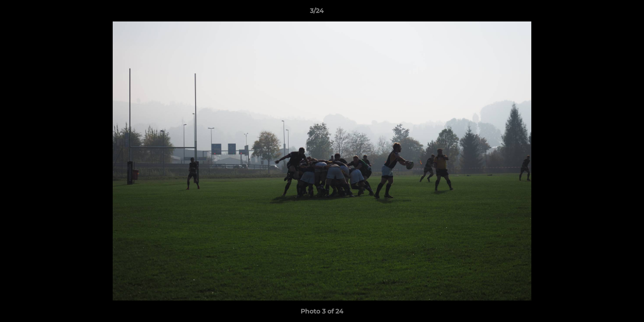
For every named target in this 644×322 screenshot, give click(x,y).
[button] (606, 13)
